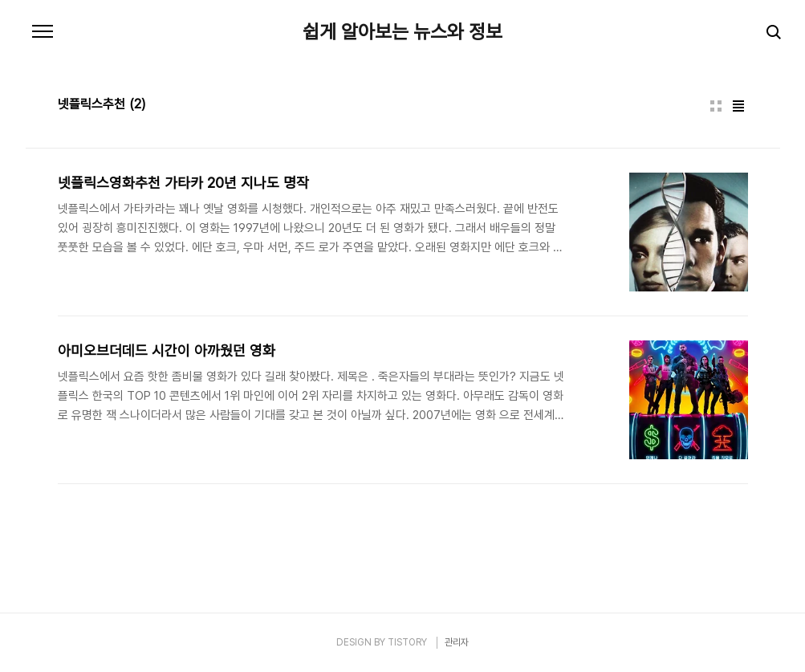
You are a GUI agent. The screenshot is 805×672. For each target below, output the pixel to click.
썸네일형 (716, 106)
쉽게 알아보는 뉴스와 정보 (402, 32)
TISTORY (407, 642)
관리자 (457, 642)
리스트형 (738, 106)
